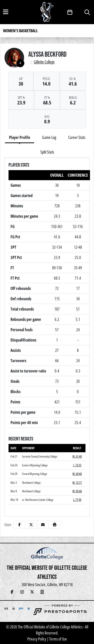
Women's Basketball (20, 31)
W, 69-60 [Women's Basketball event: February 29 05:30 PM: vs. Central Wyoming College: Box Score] (77, 474)
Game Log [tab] (49, 137)
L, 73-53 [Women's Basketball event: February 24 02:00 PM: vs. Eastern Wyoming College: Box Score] (77, 465)
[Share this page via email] (43, 525)
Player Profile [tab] (20, 137)
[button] (55, 525)
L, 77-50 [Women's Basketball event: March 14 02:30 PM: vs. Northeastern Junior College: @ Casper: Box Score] (77, 500)
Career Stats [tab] (77, 137)
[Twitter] (32, 592)
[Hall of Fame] (52, 592)
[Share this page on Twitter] (31, 525)
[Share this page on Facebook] (19, 525)
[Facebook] (12, 592)
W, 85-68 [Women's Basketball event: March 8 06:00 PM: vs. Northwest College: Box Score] (77, 491)
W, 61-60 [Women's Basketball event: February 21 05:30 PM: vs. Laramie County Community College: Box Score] (77, 456)
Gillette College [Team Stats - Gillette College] (44, 62)
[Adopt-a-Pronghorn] (72, 592)
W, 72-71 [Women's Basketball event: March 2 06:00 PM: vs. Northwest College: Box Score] (77, 483)
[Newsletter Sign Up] (62, 592)
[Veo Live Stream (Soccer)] (82, 592)
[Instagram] (22, 592)
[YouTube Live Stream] (42, 592)
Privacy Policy (37, 639)
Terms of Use (58, 639)
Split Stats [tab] (47, 152)
